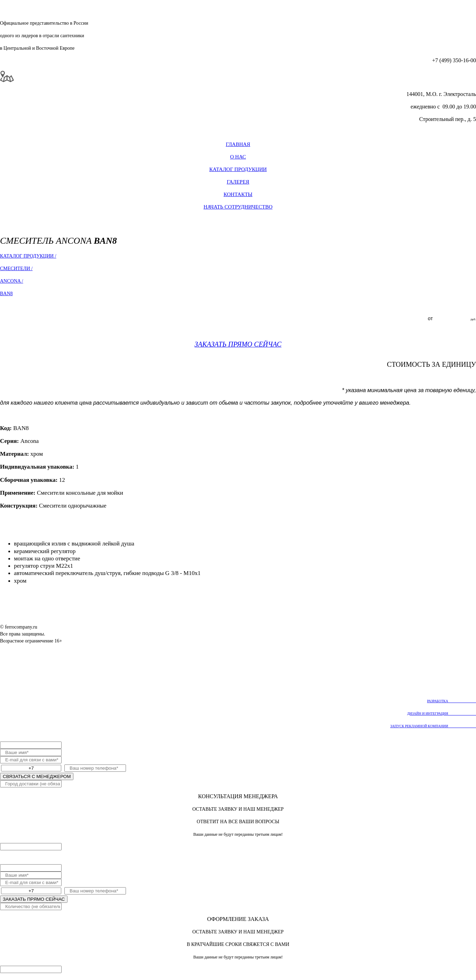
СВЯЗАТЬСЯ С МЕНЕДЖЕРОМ (37, 776)
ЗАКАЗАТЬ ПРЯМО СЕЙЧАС (34, 899)
